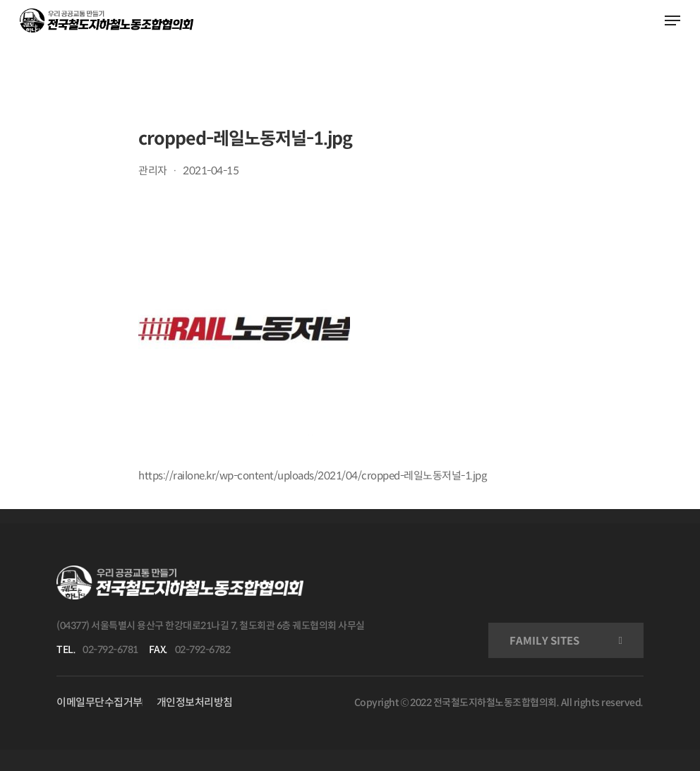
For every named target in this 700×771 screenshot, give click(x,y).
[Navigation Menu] (672, 20)
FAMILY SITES (544, 641)
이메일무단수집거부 (99, 702)
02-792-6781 (110, 650)
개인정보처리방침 (195, 702)
